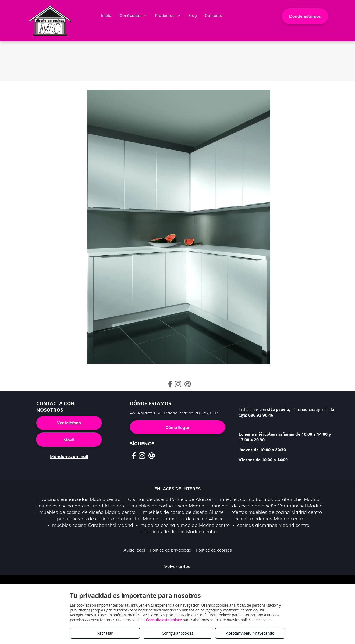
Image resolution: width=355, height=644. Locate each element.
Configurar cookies (178, 633)
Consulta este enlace (164, 620)
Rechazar (105, 633)
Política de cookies (214, 550)
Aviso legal (134, 550)
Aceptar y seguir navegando (250, 633)
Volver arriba (177, 566)
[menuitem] (106, 16)
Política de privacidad (171, 550)
